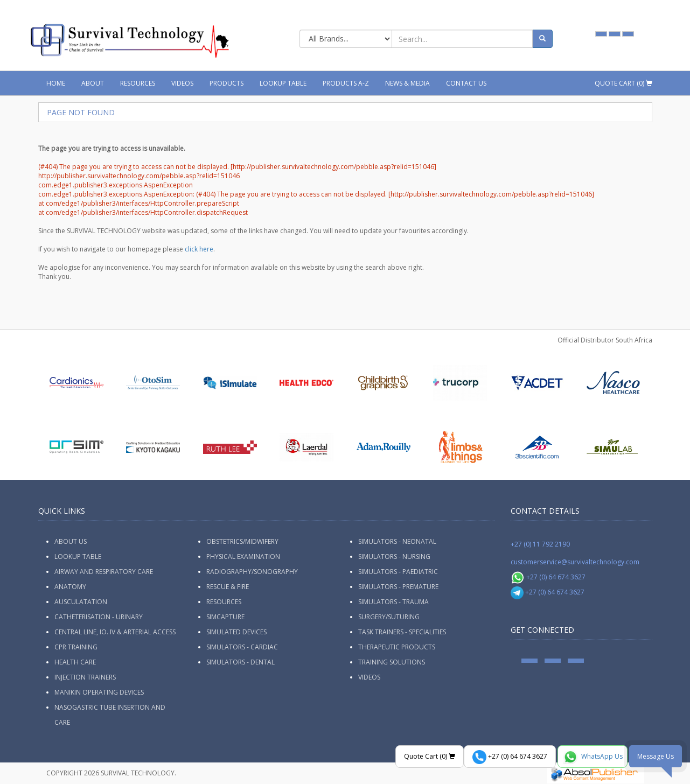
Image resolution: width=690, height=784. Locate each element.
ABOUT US (71, 541)
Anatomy (70, 587)
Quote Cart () (623, 83)
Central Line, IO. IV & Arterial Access (115, 632)
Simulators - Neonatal (397, 541)
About (93, 83)
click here (199, 249)
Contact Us (466, 83)
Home (56, 83)
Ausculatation (81, 602)
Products (226, 83)
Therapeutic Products (397, 647)
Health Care (75, 662)
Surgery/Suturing (389, 617)
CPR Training (76, 647)
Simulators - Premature (398, 587)
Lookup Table (283, 83)
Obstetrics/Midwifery (242, 541)
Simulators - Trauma (393, 602)
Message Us (656, 756)
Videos (182, 83)
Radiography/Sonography (252, 572)
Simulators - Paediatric (398, 572)
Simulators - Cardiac (242, 647)
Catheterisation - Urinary (99, 617)
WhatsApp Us (593, 757)
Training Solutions (392, 662)
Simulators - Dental (241, 662)
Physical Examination (243, 556)
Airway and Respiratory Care (104, 572)
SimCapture (225, 617)
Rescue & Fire (228, 587)
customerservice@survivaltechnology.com (575, 562)
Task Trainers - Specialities (402, 632)
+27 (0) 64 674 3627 (548, 577)
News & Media (407, 83)
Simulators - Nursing (394, 556)
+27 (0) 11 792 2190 (540, 544)
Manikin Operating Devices (99, 692)
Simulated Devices (236, 632)
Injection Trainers (85, 677)
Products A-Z (346, 83)
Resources (138, 83)
